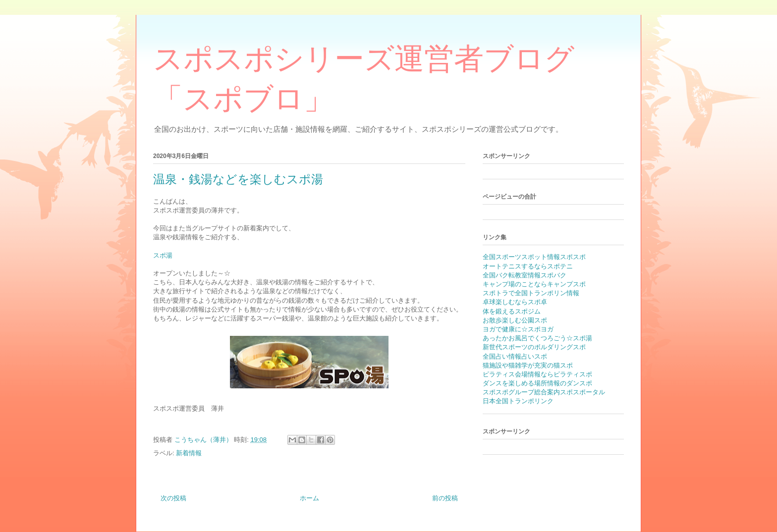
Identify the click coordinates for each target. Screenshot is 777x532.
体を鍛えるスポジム (512, 311)
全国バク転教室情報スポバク (525, 275)
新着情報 (189, 453)
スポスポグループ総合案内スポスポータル (544, 392)
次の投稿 (173, 498)
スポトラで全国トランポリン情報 (531, 293)
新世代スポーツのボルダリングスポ (534, 347)
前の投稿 (445, 498)
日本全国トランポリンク (518, 401)
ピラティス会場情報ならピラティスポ (537, 374)
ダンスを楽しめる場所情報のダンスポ (537, 383)
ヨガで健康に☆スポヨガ (518, 329)
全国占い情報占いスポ (515, 356)
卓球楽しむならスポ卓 (515, 302)
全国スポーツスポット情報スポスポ (534, 257)
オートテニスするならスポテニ (528, 266)
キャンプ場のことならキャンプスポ (534, 284)
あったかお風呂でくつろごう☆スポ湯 (537, 338)
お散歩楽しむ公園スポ (515, 320)
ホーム (309, 498)
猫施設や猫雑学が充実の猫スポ (528, 365)
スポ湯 (163, 255)
